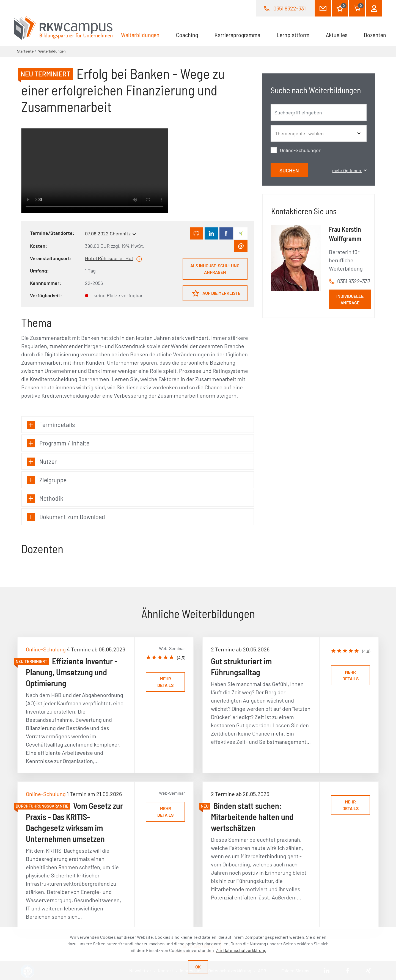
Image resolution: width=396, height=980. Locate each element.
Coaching (187, 35)
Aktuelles (337, 35)
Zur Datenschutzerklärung (241, 950)
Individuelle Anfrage (350, 299)
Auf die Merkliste (216, 293)
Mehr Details (165, 682)
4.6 (366, 651)
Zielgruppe (47, 480)
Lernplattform (293, 35)
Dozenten (375, 35)
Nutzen (42, 462)
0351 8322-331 (290, 8)
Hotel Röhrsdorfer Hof (109, 258)
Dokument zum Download (66, 517)
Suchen (289, 170)
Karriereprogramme (237, 35)
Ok (198, 967)
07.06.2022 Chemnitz (108, 233)
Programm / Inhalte (58, 443)
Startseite (25, 51)
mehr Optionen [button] (349, 170)
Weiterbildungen (144, 34)
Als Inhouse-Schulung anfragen (215, 269)
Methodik (45, 498)
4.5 (181, 658)
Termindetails (51, 425)
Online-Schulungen (301, 150)
